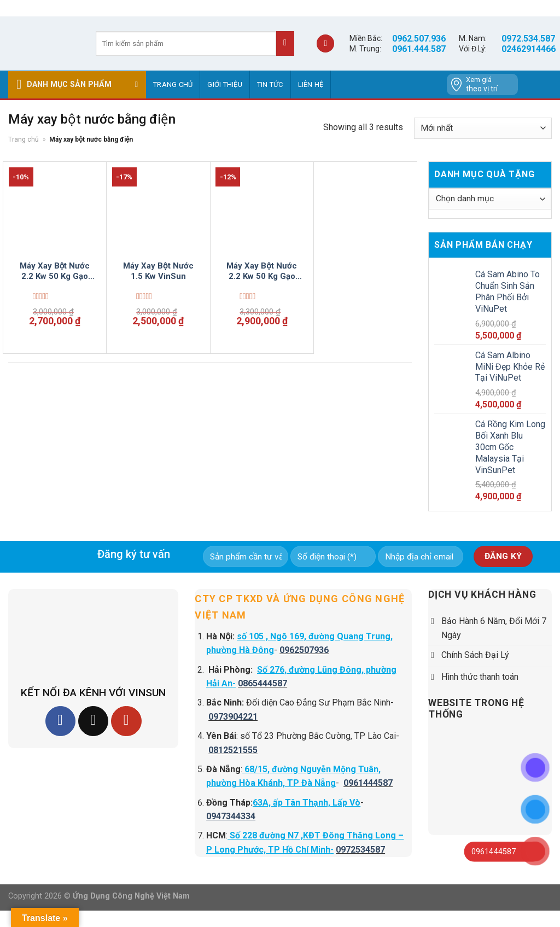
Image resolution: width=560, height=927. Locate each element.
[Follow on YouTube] (126, 721)
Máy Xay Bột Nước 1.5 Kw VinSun (158, 271)
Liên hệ (311, 84)
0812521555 (233, 750)
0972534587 (360, 850)
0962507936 (304, 650)
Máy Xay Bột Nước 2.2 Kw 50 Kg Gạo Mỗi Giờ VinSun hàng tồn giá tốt (55, 272)
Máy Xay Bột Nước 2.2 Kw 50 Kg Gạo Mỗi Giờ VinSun (262, 272)
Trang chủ (173, 84)
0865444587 (262, 683)
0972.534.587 (528, 39)
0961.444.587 (419, 49)
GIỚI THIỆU (225, 84)
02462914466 (529, 49)
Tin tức (270, 84)
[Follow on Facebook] (60, 721)
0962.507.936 (419, 39)
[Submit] (285, 43)
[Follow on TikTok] (93, 721)
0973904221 (233, 717)
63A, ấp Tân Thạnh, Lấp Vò (307, 803)
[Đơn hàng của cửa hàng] (483, 128)
